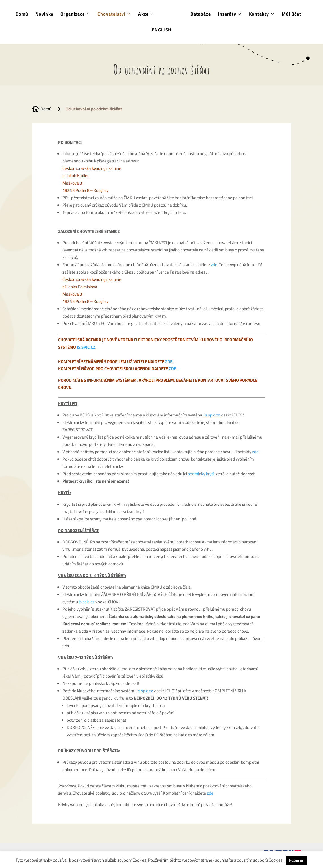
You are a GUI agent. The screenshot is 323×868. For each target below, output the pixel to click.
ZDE (169, 362)
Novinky (44, 15)
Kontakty (259, 15)
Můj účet (291, 15)
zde (214, 265)
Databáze (201, 15)
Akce (143, 15)
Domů (22, 15)
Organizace (73, 15)
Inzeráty (227, 15)
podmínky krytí (201, 474)
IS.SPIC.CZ (86, 347)
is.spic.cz (212, 415)
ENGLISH (162, 30)
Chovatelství (111, 15)
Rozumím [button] (297, 860)
